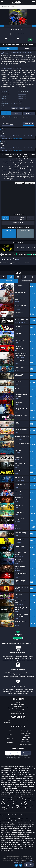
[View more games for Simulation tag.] (15, 109)
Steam (20, 101)
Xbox (10, 734)
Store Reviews (26, 739)
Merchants (6, 723)
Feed (27, 48)
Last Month (31, 218)
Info (9, 48)
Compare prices (18, 138)
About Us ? (18, 703)
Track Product (18, 223)
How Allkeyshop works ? (18, 704)
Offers (4, 117)
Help (29, 865)
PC (10, 730)
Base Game (25, 117)
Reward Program (26, 734)
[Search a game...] (18, 7)
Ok (16, 865)
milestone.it (22, 94)
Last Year (14, 218)
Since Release (5, 218)
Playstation (10, 738)
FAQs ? (18, 712)
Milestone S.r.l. (23, 96)
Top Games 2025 (26, 741)
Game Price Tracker (26, 732)
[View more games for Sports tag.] (27, 109)
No (21, 865)
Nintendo (10, 742)
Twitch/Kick (6, 721)
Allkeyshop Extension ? (18, 714)
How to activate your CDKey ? (18, 710)
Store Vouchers (26, 730)
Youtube (30, 721)
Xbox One (19, 103)
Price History (13, 117)
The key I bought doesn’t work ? (18, 708)
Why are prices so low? (18, 706)
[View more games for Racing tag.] (22, 109)
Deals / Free (26, 737)
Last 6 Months (22, 218)
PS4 (14, 103)
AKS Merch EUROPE (26, 745)
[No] (34, 861)
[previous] (2, 26)
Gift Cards (26, 736)
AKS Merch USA (26, 743)
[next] (34, 26)
